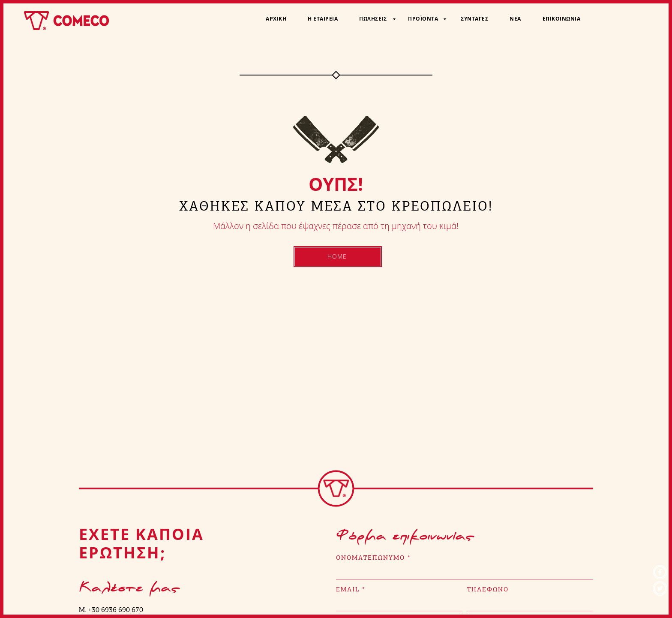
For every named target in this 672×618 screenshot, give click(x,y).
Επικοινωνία (562, 19)
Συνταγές (474, 19)
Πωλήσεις (373, 19)
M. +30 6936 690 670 (111, 610)
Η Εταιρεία (323, 19)
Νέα (515, 19)
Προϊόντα (423, 19)
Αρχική (276, 19)
